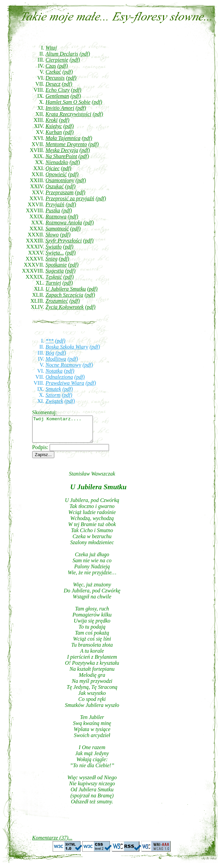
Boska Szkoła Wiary (67, 347)
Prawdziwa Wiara (65, 383)
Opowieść (56, 174)
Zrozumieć (57, 301)
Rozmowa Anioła (64, 223)
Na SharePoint (61, 156)
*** (50, 341)
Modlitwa (56, 359)
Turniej (53, 283)
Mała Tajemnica (63, 138)
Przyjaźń (55, 204)
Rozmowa (56, 216)
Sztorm (53, 395)
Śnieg (52, 259)
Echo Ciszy (58, 90)
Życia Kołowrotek (65, 307)
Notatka (54, 371)
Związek (54, 401)
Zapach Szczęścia (64, 295)
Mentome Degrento (66, 144)
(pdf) (85, 54)
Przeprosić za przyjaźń (70, 198)
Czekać (53, 72)
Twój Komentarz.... (66, 432)
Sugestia (55, 271)
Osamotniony (60, 180)
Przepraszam (60, 192)
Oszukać (55, 186)
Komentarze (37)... (52, 843)
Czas (51, 66)
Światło (54, 247)
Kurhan (54, 132)
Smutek (53, 389)
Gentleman (57, 96)
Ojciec (53, 168)
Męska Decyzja (62, 150)
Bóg (50, 353)
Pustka (53, 210)
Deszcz (53, 84)
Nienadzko (57, 162)
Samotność (57, 229)
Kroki (52, 120)
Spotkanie (56, 265)
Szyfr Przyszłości (64, 241)
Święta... (55, 253)
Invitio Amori (60, 108)
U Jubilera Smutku (66, 289)
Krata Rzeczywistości (68, 114)
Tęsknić (54, 277)
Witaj (51, 48)
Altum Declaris (62, 54)
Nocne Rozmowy (63, 365)
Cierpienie (57, 60)
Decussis (55, 78)
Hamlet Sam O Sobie (68, 102)
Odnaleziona (59, 377)
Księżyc (54, 126)
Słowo (52, 235)
